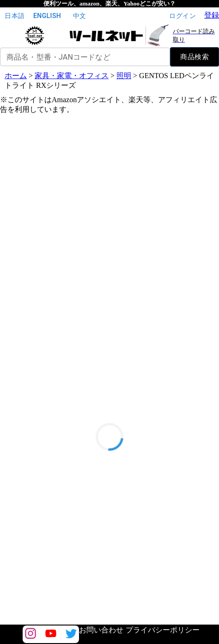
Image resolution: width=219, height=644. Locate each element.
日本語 (15, 16)
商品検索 (195, 57)
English (47, 16)
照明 (124, 76)
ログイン (182, 16)
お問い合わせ (101, 630)
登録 (212, 15)
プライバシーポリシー (163, 630)
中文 (79, 16)
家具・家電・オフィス (72, 76)
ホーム (16, 76)
